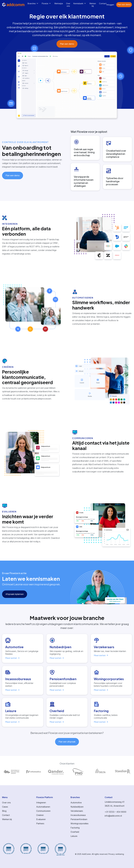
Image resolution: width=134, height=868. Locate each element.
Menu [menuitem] (5, 797)
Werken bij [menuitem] (93, 5)
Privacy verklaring (116, 854)
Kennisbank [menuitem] (78, 3)
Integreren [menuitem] (41, 803)
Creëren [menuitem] (40, 815)
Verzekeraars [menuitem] (77, 811)
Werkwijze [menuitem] (59, 3)
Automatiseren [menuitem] (43, 807)
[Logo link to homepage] (15, 5)
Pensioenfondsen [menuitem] (79, 819)
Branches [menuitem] (32, 3)
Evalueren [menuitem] (41, 819)
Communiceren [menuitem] (43, 811)
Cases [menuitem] (5, 807)
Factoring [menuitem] (75, 828)
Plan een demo (124, 5)
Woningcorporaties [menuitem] (79, 823)
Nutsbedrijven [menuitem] (77, 807)
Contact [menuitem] (103, 3)
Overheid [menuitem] (75, 832)
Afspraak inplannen (15, 594)
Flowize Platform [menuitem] (45, 797)
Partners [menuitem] (40, 823)
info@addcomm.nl (113, 816)
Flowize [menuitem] (45, 3)
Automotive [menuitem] (76, 803)
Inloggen (110, 5)
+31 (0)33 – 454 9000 (115, 812)
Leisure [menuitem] (74, 836)
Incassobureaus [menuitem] (78, 815)
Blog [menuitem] (4, 811)
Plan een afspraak (67, 742)
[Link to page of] (11, 772)
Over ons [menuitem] (68, 5)
